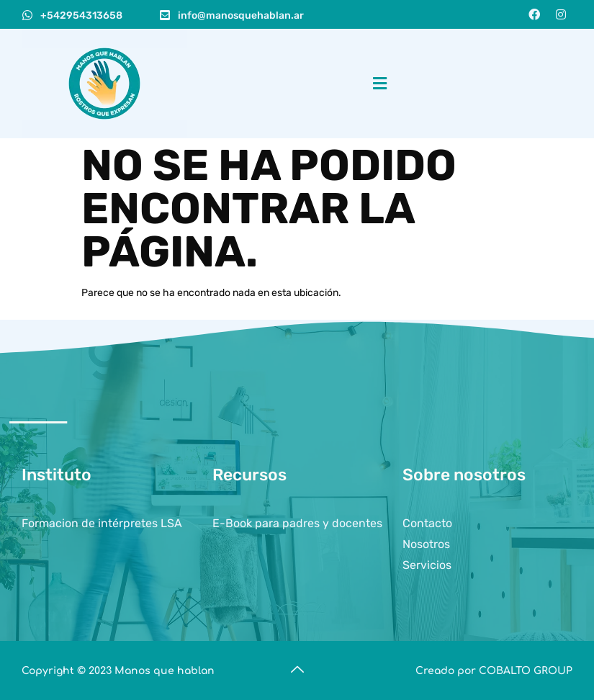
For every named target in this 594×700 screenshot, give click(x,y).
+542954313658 (81, 15)
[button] (379, 84)
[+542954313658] (27, 15)
